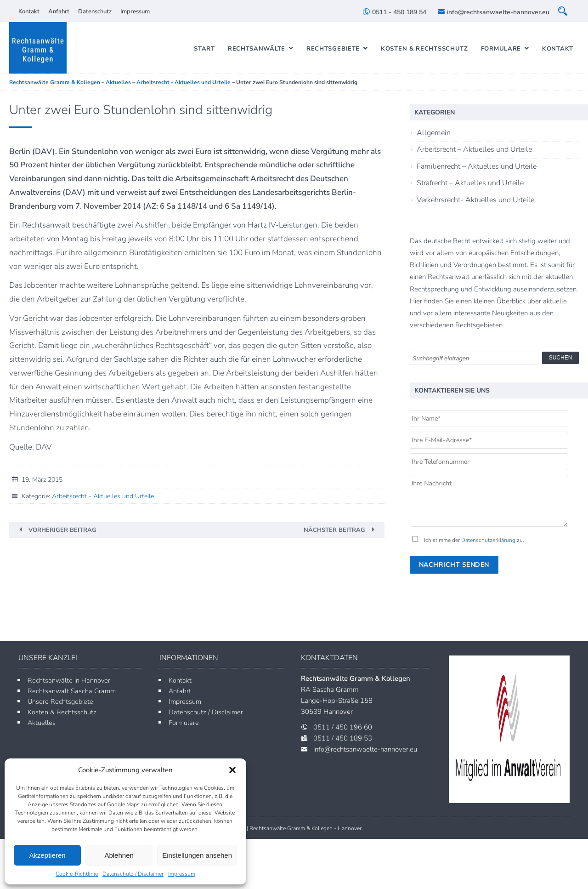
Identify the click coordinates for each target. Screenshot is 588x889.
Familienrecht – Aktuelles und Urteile (477, 166)
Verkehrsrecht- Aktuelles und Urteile (475, 200)
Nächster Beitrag (334, 530)
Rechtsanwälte (257, 49)
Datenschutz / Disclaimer (133, 874)
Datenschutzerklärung (488, 540)
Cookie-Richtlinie (77, 874)
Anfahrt (59, 11)
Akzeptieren (47, 855)
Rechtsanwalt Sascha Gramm (72, 691)
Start (204, 49)
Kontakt (29, 11)
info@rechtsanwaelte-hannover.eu (493, 12)
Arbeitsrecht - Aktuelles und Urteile (103, 496)
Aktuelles (42, 723)
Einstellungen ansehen (197, 855)
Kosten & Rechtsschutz (424, 49)
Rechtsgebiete (333, 49)
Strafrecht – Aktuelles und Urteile (470, 183)
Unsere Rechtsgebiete (60, 701)
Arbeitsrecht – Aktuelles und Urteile (474, 149)
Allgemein (434, 133)
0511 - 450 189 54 (394, 12)
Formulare (501, 49)
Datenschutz (95, 11)
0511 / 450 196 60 (343, 727)
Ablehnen (119, 855)
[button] (232, 770)
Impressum (182, 874)
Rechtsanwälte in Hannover (69, 680)
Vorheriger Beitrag (62, 530)
